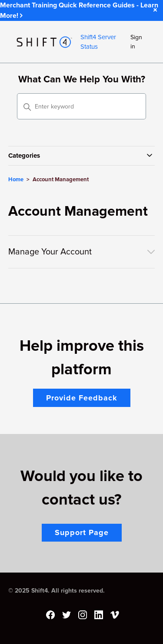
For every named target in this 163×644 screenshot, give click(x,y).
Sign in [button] (136, 42)
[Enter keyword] (82, 106)
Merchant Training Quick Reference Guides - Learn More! (79, 10)
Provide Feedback (82, 398)
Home (16, 180)
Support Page (82, 532)
